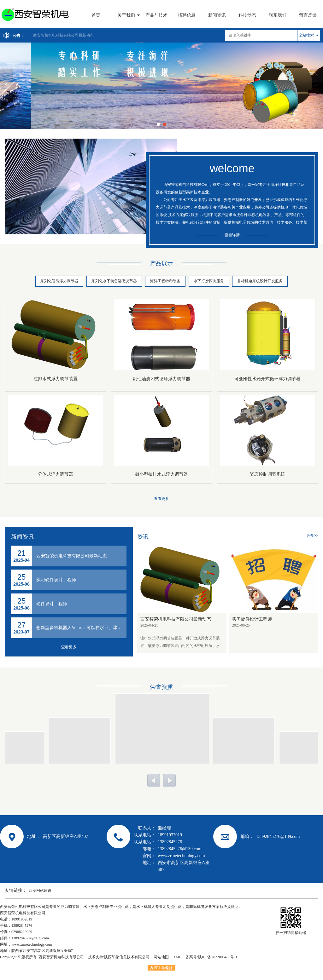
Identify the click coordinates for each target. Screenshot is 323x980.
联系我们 (278, 15)
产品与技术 (156, 15)
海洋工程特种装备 (165, 281)
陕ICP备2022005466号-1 (218, 957)
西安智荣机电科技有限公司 (61, 957)
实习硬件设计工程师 (56, 580)
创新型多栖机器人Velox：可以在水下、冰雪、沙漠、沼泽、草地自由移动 (81, 628)
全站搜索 (306, 35)
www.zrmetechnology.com (32, 944)
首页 (96, 15)
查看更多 (161, 499)
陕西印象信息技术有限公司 (127, 957)
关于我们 (126, 15)
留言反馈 (308, 15)
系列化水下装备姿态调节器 (114, 281)
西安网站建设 (40, 891)
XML (177, 957)
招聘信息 (187, 15)
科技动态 (247, 15)
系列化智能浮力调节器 (59, 281)
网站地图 (161, 957)
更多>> (312, 536)
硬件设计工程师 (52, 604)
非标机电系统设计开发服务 (260, 281)
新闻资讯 (217, 15)
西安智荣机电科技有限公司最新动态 (63, 35)
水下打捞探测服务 (209, 281)
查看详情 (232, 235)
